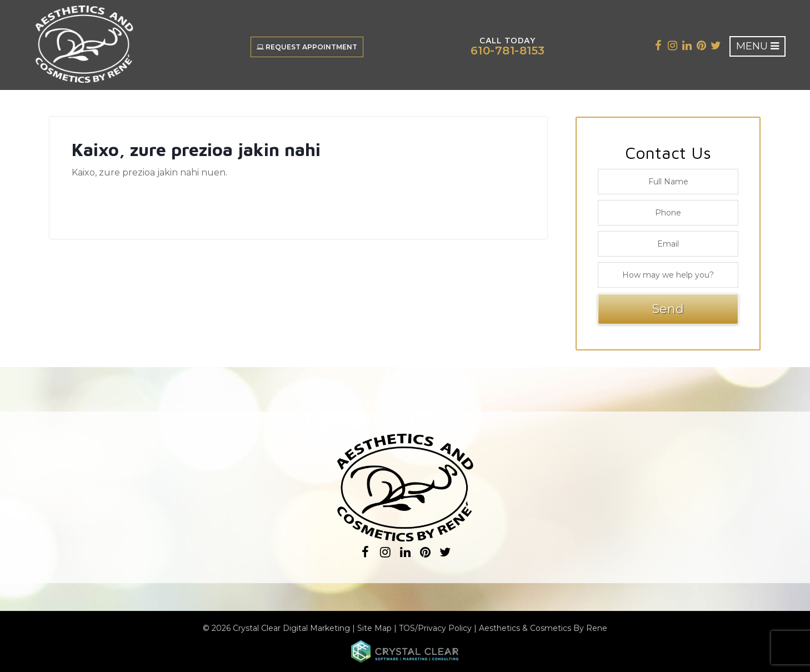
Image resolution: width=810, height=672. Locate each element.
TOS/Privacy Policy (435, 628)
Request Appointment (307, 47)
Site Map (374, 628)
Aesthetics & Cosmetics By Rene (543, 628)
